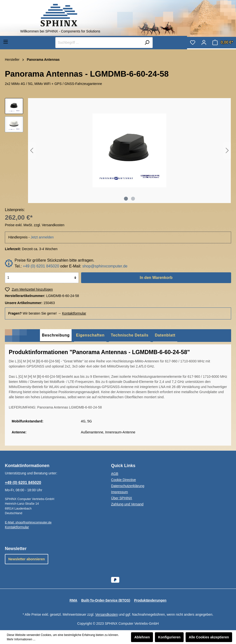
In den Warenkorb (156, 278)
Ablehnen (142, 637)
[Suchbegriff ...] (98, 43)
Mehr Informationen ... (21, 639)
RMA (74, 600)
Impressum (119, 492)
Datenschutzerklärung (128, 486)
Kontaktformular (74, 313)
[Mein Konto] (204, 42)
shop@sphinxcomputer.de (105, 266)
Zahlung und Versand (127, 504)
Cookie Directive (123, 480)
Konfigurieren (169, 637)
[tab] (56, 336)
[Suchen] (147, 43)
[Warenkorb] (223, 42)
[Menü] (6, 42)
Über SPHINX (122, 498)
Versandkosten (107, 614)
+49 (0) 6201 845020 (41, 266)
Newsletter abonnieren (27, 559)
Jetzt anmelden (42, 237)
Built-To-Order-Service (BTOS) (106, 600)
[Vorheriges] (32, 150)
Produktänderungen (150, 600)
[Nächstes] (227, 150)
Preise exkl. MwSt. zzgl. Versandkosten (35, 225)
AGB (115, 474)
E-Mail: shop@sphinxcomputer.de (28, 522)
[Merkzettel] (193, 42)
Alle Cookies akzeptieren (209, 637)
